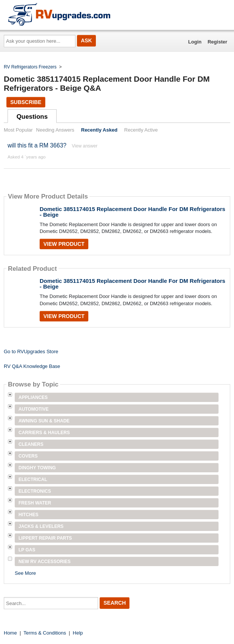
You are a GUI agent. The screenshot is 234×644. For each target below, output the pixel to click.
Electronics (35, 491)
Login (195, 42)
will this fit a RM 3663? (37, 145)
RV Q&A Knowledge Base (32, 366)
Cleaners (31, 444)
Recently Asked (99, 130)
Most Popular (18, 130)
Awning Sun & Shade (44, 421)
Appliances (33, 397)
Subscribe (26, 102)
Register (217, 42)
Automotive (34, 409)
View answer (85, 146)
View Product (64, 244)
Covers (28, 456)
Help (78, 633)
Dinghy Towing (37, 468)
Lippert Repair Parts (45, 538)
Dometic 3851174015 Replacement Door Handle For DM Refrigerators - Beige (132, 212)
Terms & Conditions (45, 633)
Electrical (33, 480)
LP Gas (27, 550)
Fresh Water (35, 503)
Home (10, 633)
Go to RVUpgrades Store (31, 351)
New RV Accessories (45, 562)
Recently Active (141, 130)
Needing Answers (55, 130)
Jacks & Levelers (41, 526)
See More (25, 573)
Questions (32, 117)
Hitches (28, 515)
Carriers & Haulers (44, 433)
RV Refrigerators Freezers (30, 67)
